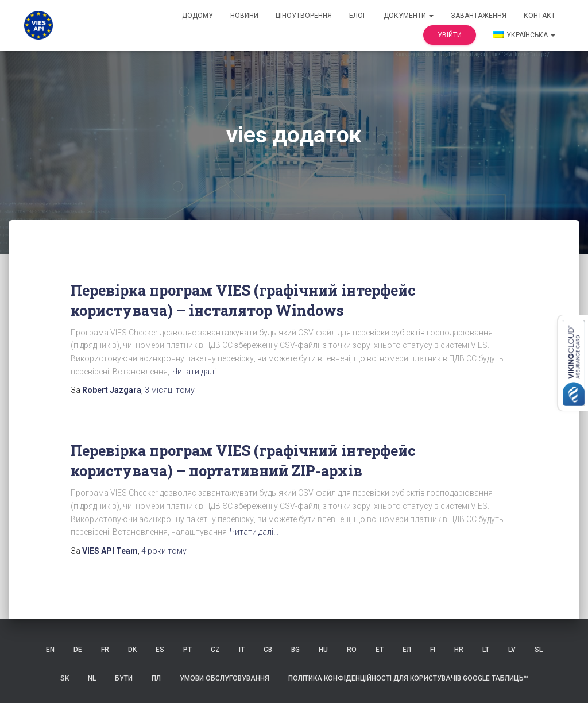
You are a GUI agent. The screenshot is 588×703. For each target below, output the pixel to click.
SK (65, 678)
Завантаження (479, 16)
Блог (358, 16)
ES (160, 650)
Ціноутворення (304, 16)
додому (198, 16)
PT (187, 650)
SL (539, 650)
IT (242, 650)
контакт (539, 16)
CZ (215, 650)
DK (132, 650)
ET (380, 650)
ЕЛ (407, 650)
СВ (268, 650)
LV (512, 650)
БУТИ (124, 678)
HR (459, 650)
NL (92, 678)
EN (50, 650)
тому (170, 390)
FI (433, 650)
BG (295, 650)
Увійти (450, 35)
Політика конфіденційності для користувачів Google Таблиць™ (408, 678)
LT (486, 650)
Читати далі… (197, 372)
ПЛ (156, 678)
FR (105, 650)
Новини (244, 16)
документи (409, 16)
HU (323, 650)
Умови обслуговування (225, 678)
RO (352, 650)
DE (78, 650)
